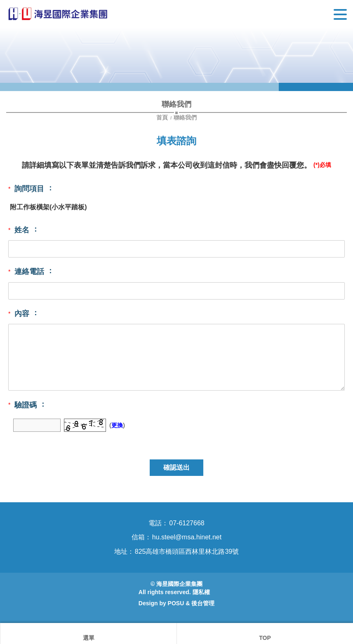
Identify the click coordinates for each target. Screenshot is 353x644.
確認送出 (176, 467)
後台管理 (203, 603)
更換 (117, 425)
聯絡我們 (185, 117)
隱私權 (201, 592)
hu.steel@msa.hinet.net (187, 537)
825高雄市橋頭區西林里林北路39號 (187, 551)
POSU (176, 603)
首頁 (163, 117)
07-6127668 (187, 523)
